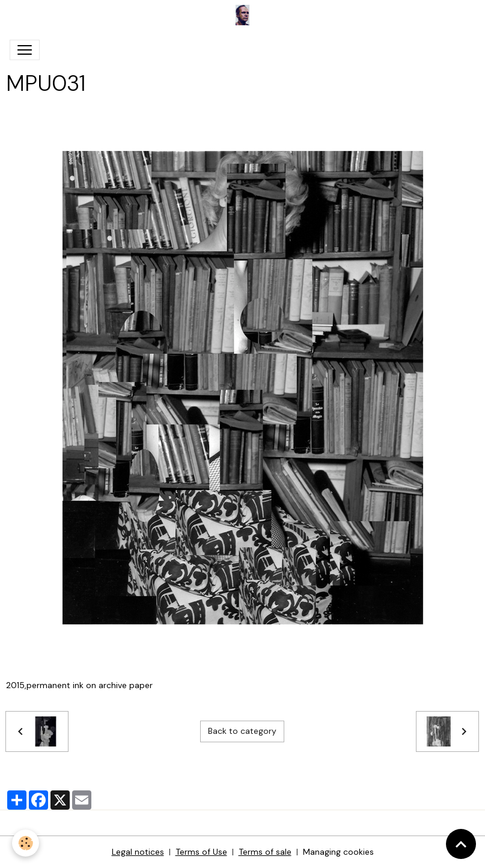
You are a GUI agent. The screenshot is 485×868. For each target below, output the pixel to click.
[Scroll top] (461, 844)
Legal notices (138, 852)
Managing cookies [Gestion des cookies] (338, 852)
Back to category (242, 731)
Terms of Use (201, 852)
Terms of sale (265, 852)
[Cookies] (26, 843)
